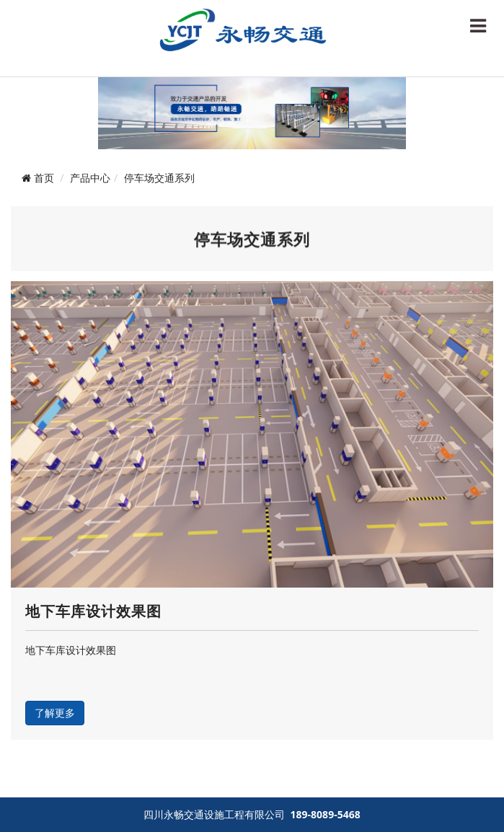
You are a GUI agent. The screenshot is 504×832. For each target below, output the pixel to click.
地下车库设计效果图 (93, 611)
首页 (44, 178)
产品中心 (90, 178)
